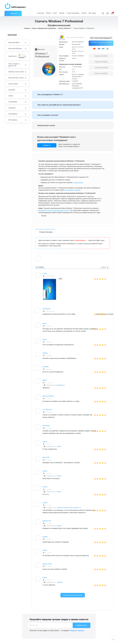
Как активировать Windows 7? (50, 94)
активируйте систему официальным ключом (54, 210)
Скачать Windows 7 (65, 28)
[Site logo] (15, 6)
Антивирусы (13, 114)
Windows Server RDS (16, 72)
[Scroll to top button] (113, 639)
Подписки (12, 108)
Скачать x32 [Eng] (101, 73)
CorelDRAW (13, 102)
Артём (59, 446)
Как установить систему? (48, 115)
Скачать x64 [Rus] (101, 56)
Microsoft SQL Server (16, 78)
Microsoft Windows (15, 48)
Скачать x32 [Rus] (101, 62)
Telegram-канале (77, 631)
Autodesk (12, 90)
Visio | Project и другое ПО (14, 65)
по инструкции (78, 182)
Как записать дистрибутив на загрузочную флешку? (59, 105)
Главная (27, 28)
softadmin (60, 582)
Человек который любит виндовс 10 (69, 508)
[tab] (74, 95)
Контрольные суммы (46, 125)
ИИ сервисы (13, 120)
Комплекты (17, 56)
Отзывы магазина (46, 232)
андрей (59, 526)
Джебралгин (61, 385)
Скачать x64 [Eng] (101, 68)
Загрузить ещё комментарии (73, 595)
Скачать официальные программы (44, 28)
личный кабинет (80, 240)
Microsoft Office (14, 42)
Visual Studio (13, 84)
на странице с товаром (72, 190)
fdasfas (59, 492)
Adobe (11, 96)
